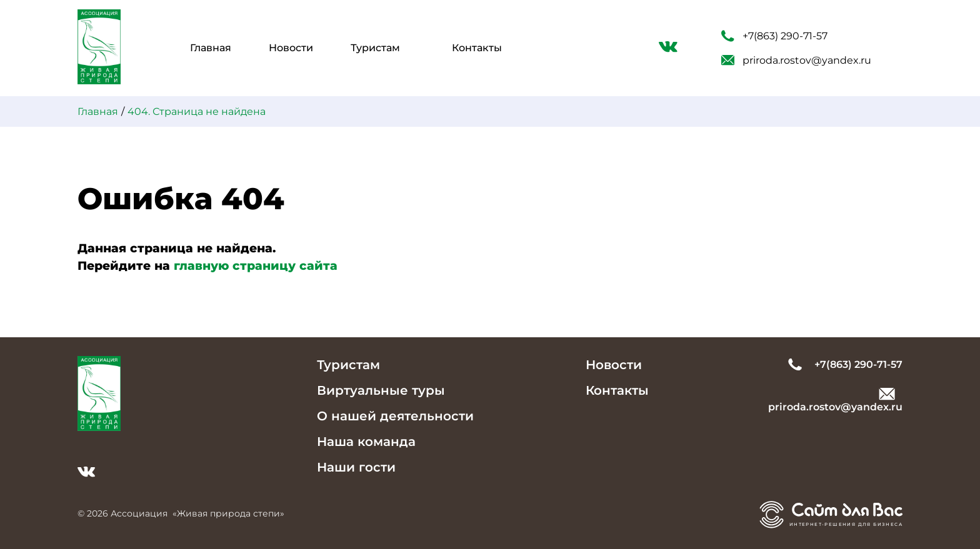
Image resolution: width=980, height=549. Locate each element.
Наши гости (356, 467)
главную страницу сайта (256, 266)
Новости (291, 48)
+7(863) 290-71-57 (774, 36)
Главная (211, 48)
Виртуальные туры (381, 390)
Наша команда (366, 442)
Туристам (375, 48)
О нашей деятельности (395, 416)
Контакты (477, 48)
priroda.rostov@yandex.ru (796, 60)
